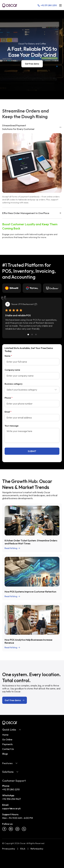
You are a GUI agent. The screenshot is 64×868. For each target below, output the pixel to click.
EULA (23, 849)
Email (8, 412)
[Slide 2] (32, 335)
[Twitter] (24, 829)
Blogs (5, 754)
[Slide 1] (28, 335)
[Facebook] (4, 829)
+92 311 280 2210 (11, 789)
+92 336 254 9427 (12, 799)
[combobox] (32, 390)
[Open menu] (60, 5)
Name (8, 356)
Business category (14, 384)
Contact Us (8, 749)
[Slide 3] (36, 335)
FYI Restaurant (28, 304)
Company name (12, 370)
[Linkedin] (11, 829)
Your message (12, 426)
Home (5, 735)
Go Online (7, 739)
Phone (9, 398)
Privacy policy (9, 849)
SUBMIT (32, 451)
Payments (7, 744)
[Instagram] (17, 829)
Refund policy (37, 849)
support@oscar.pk (12, 808)
